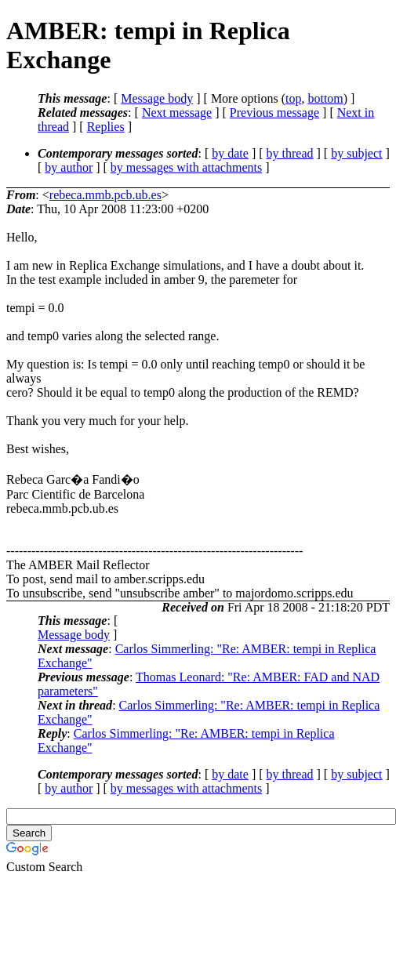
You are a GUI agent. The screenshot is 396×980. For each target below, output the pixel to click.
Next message (177, 113)
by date (230, 153)
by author (69, 167)
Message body (157, 98)
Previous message (274, 113)
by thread (290, 153)
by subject (356, 153)
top (293, 98)
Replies (106, 127)
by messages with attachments (186, 167)
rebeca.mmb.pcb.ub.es (105, 195)
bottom (325, 98)
